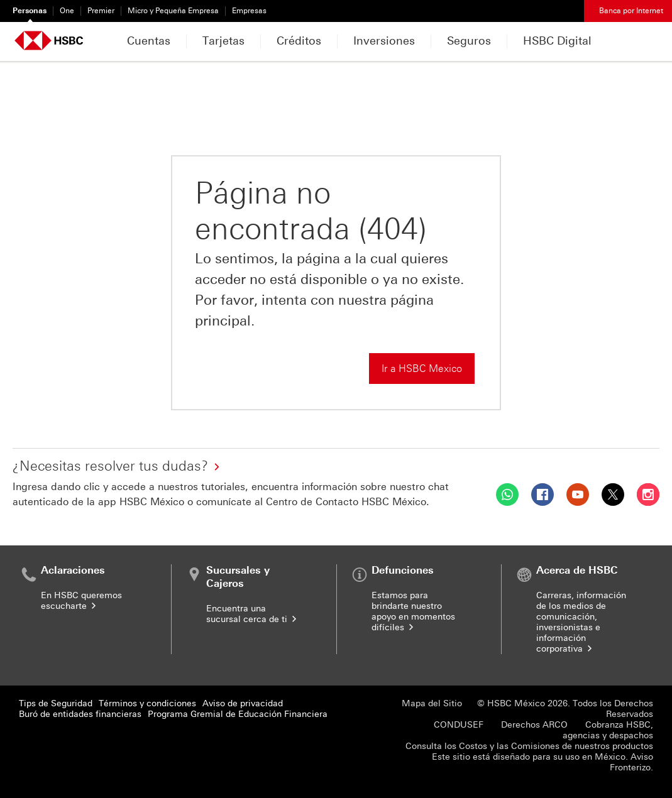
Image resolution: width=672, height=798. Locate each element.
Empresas (249, 11)
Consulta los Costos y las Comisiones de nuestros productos (529, 746)
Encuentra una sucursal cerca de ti (252, 614)
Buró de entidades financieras (80, 714)
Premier (101, 11)
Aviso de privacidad (243, 703)
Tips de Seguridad (56, 703)
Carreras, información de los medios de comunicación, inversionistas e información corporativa (581, 622)
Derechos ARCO (534, 725)
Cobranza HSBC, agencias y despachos (608, 730)
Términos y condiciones (147, 703)
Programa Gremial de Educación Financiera (238, 714)
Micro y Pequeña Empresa (173, 11)
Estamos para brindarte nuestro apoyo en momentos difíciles (413, 611)
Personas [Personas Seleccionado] (30, 11)
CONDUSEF (459, 725)
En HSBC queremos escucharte (81, 601)
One (67, 11)
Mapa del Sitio (432, 703)
